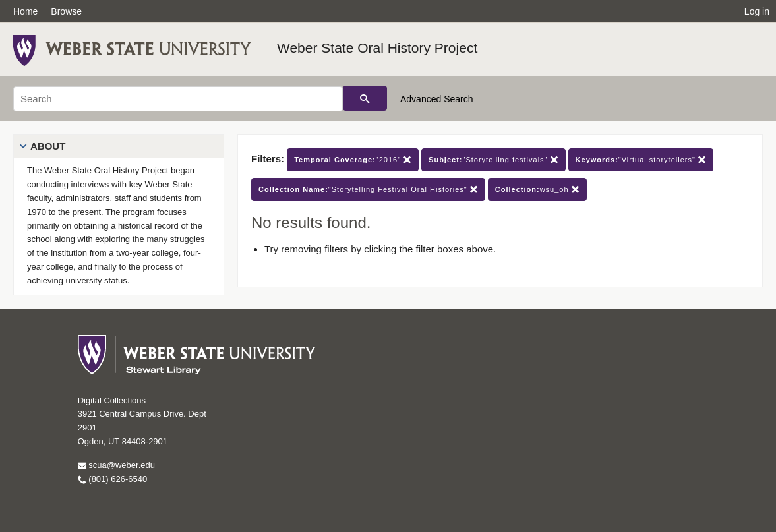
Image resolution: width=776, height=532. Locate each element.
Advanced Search (437, 99)
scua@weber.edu (116, 465)
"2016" (353, 160)
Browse (66, 11)
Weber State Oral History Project (377, 48)
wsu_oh (537, 190)
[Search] (178, 99)
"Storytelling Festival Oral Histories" (368, 190)
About (48, 146)
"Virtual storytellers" (641, 160)
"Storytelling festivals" (493, 160)
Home (25, 11)
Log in (757, 11)
